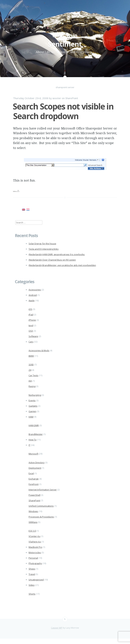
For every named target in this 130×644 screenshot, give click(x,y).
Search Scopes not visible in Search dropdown (63, 111)
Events (32, 400)
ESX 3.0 (32, 531)
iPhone (32, 320)
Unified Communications (41, 506)
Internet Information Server (43, 490)
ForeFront (34, 484)
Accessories (35, 290)
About (90, 25)
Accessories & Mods (39, 350)
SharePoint (72, 98)
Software (33, 336)
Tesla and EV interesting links (44, 249)
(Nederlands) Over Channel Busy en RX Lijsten (52, 260)
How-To (32, 440)
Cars (31, 342)
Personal (33, 558)
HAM (31, 417)
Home (77, 25)
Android (33, 295)
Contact (103, 25)
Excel (31, 473)
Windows (33, 511)
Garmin (32, 411)
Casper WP (57, 628)
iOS (30, 309)
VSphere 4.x (35, 542)
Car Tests (33, 375)
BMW (31, 356)
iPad (31, 315)
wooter (57, 98)
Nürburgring (35, 395)
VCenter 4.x (34, 536)
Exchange (34, 479)
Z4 (30, 370)
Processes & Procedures (41, 517)
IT (29, 445)
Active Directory (37, 462)
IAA (30, 381)
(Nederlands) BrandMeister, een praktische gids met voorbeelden (62, 265)
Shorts (32, 594)
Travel (32, 574)
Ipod (31, 325)
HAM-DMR (34, 425)
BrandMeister (36, 434)
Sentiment (65, 44)
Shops (32, 569)
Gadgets (33, 406)
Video (32, 585)
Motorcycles (35, 552)
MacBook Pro (35, 547)
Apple (32, 300)
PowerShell (34, 495)
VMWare (33, 522)
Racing (32, 386)
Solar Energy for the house (42, 244)
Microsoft (33, 454)
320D (31, 365)
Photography (35, 563)
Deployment (35, 468)
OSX (31, 331)
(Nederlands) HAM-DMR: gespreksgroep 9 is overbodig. (57, 254)
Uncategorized (36, 580)
